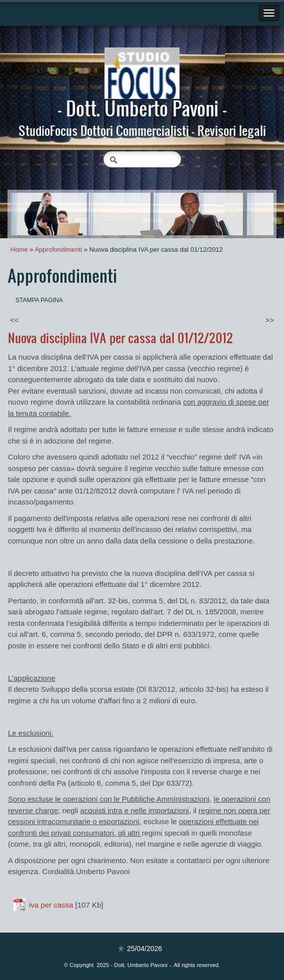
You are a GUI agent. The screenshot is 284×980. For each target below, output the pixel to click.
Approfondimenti (58, 249)
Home (19, 249)
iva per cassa (51, 905)
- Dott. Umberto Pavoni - (142, 108)
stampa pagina (39, 300)
